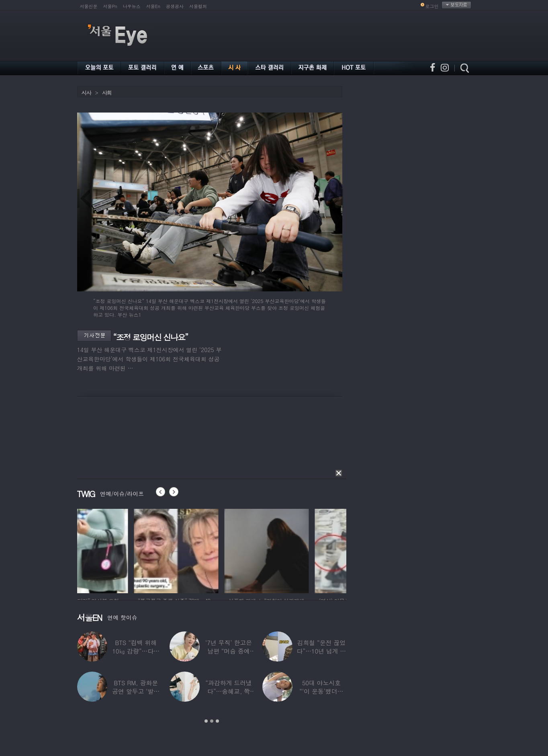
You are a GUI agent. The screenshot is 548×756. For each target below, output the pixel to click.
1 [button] (206, 721)
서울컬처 (198, 6)
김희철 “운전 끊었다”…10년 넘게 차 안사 (321, 651)
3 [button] (217, 721)
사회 (107, 93)
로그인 (432, 6)
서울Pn (110, 6)
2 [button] (212, 721)
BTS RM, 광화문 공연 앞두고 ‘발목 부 (136, 691)
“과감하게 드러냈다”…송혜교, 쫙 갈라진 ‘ (229, 691)
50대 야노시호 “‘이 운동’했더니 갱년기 (321, 691)
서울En (153, 6)
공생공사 (175, 6)
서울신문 (89, 6)
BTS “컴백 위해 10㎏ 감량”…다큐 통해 (136, 651)
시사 (86, 93)
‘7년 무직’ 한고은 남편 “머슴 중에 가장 (229, 651)
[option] (119, 550)
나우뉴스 (132, 6)
